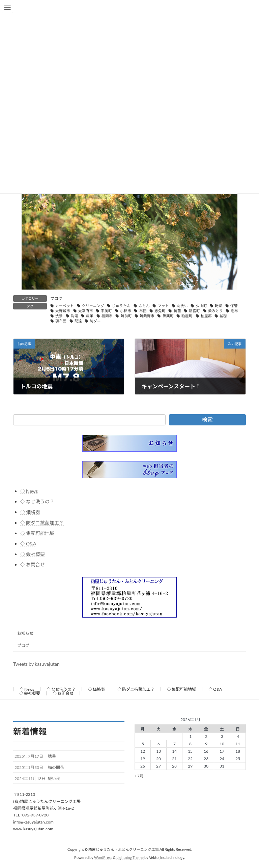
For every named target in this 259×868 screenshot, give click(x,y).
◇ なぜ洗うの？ (37, 501)
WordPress (103, 858)
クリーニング (93, 306)
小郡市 (126, 311)
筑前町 (126, 316)
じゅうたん (121, 306)
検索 (207, 420)
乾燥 (219, 306)
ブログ (56, 298)
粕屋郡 (206, 316)
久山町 (202, 306)
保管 (234, 306)
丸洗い (182, 306)
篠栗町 (168, 316)
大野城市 (63, 311)
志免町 (160, 311)
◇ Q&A (28, 543)
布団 (143, 311)
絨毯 (223, 316)
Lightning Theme (130, 858)
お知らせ (25, 633)
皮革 (90, 316)
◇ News (29, 491)
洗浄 (59, 316)
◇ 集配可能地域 (37, 533)
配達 (78, 321)
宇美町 (106, 311)
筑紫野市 (147, 316)
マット (163, 306)
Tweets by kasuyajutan (36, 664)
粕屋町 (187, 316)
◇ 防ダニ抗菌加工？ (42, 522)
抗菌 (177, 311)
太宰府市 (86, 311)
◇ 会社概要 (33, 554)
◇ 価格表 (30, 512)
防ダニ (95, 321)
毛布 (234, 311)
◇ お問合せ (33, 564)
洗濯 (75, 316)
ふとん (144, 306)
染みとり (215, 311)
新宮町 (194, 311)
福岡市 (107, 316)
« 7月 (139, 776)
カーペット (65, 306)
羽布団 (61, 321)
